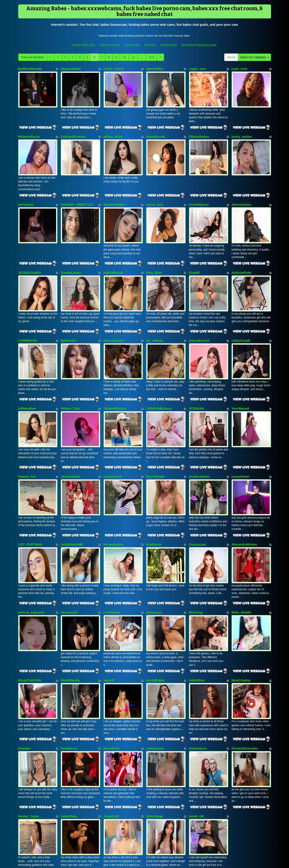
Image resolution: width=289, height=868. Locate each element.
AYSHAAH (197, 373)
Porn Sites (150, 44)
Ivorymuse (26, 191)
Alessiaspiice (241, 191)
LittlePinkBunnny (159, 373)
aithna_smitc (113, 130)
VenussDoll (69, 556)
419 (151, 57)
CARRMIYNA (28, 312)
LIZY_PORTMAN (30, 495)
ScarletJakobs (200, 434)
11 (133, 57)
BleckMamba (70, 617)
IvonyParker (240, 434)
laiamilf (109, 617)
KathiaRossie (113, 251)
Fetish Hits (161, 862)
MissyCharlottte (30, 617)
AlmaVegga (154, 738)
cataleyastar (155, 678)
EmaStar (25, 678)
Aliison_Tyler (70, 373)
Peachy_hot (27, 434)
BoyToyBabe (156, 434)
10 (124, 57)
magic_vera (198, 69)
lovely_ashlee (242, 130)
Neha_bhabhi (241, 556)
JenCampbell (70, 434)
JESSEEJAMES (30, 251)
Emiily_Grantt (114, 69)
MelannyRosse (29, 130)
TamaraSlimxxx (115, 373)
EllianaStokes (199, 130)
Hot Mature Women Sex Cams (199, 44)
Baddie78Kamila (30, 69)
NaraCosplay (241, 617)
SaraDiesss (69, 678)
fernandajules (114, 495)
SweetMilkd (155, 69)
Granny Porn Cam (110, 44)
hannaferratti (156, 130)
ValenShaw (69, 738)
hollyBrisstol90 (72, 495)
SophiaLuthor (71, 251)
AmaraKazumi (199, 312)
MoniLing (196, 556)
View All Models (33, 57)
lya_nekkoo (155, 312)
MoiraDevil (111, 678)
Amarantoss (198, 678)
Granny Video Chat (84, 44)
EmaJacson (198, 495)
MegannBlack (71, 69)
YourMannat (240, 373)
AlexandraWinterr (245, 495)
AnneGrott (111, 738)
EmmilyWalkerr (115, 191)
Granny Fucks (169, 44)
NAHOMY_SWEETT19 (77, 191)
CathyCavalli (241, 312)
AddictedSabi (241, 251)
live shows (201, 822)
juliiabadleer (27, 373)
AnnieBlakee (155, 617)
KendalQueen (199, 191)
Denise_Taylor (29, 738)
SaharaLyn (154, 556)
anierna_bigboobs (32, 556)
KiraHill (194, 251)
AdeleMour (197, 617)
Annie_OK (197, 738)
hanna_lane (155, 191)
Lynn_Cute (240, 69)
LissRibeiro (112, 556)
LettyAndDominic (74, 130)
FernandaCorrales (245, 678)
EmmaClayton (114, 312)
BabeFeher (69, 312)
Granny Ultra (132, 44)
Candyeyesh (113, 434)
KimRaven (154, 495)
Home (231, 57)
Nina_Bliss (154, 251)
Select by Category (254, 57)
